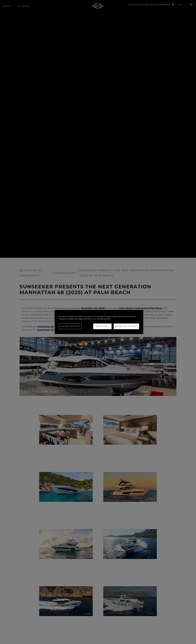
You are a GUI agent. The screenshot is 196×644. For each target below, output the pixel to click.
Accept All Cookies (126, 326)
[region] (99, 322)
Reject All (102, 326)
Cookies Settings (70, 326)
